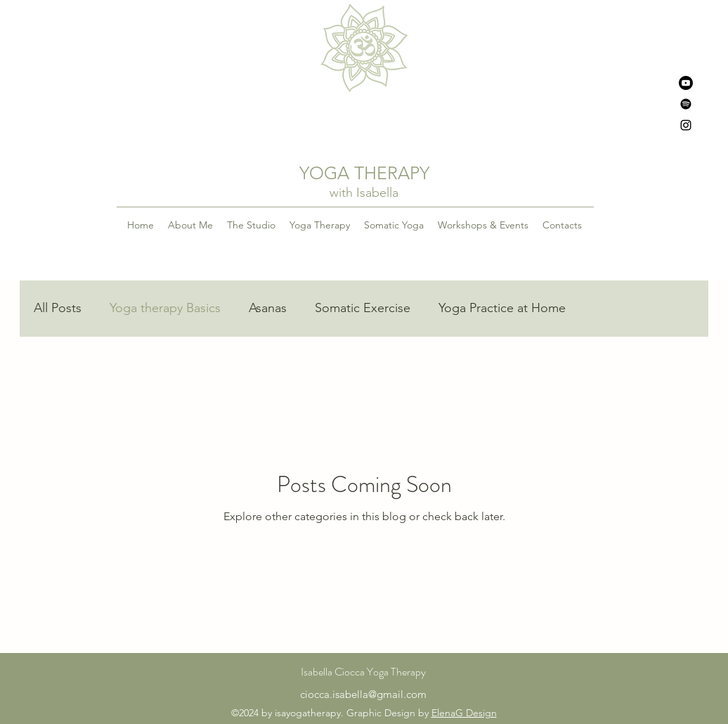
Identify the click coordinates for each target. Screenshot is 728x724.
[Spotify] (686, 104)
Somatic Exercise (363, 308)
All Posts (58, 308)
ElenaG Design (464, 713)
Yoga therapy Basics (165, 308)
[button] (320, 225)
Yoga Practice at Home (502, 308)
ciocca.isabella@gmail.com (363, 694)
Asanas (268, 308)
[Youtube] (686, 83)
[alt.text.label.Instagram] (686, 125)
